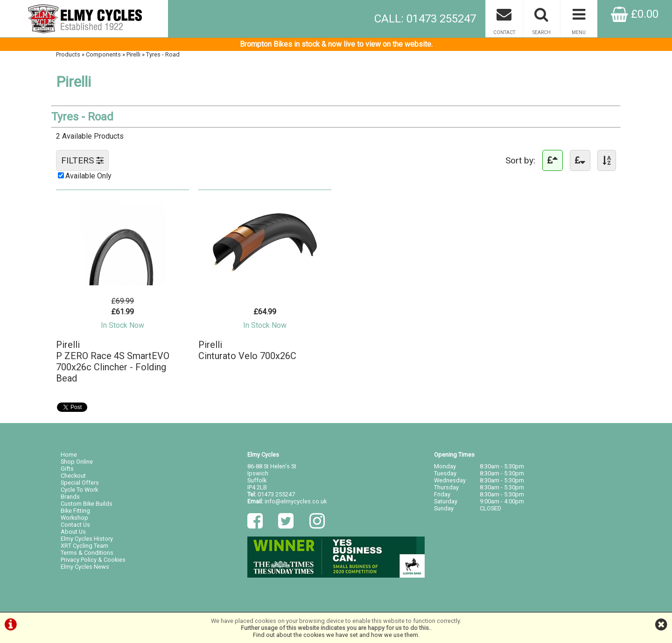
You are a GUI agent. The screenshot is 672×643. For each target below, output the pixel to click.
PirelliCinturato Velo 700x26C (247, 350)
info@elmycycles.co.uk (296, 501)
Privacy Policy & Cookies (93, 560)
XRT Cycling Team (84, 546)
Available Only (88, 176)
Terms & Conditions (87, 553)
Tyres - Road (163, 54)
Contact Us (75, 525)
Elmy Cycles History (87, 539)
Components (103, 54)
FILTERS (82, 160)
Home (69, 455)
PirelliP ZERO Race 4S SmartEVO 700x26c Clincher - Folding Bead (113, 361)
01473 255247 (276, 494)
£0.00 (635, 14)
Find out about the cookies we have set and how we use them (336, 635)
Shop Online (77, 462)
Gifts (67, 469)
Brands (70, 497)
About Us (73, 532)
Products (68, 54)
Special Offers (80, 483)
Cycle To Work (79, 490)
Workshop (74, 518)
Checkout (73, 476)
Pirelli (133, 54)
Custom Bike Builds (87, 504)
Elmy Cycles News (85, 567)
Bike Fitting (75, 511)
